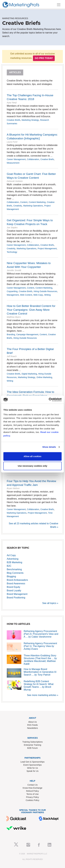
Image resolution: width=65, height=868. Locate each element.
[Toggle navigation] (59, 5)
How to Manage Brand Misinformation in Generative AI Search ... (40, 672)
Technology (12, 252)
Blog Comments (15, 573)
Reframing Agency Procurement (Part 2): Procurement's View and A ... (41, 634)
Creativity (18, 206)
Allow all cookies (33, 456)
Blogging (11, 576)
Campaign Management (27, 334)
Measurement (13, 163)
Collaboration (33, 159)
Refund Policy (32, 791)
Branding (11, 334)
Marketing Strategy (30, 120)
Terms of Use (32, 794)
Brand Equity (14, 587)
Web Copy (38, 295)
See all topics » (50, 603)
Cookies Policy (32, 800)
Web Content (26, 295)
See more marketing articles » (43, 695)
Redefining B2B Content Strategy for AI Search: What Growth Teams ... (39, 686)
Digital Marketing (29, 374)
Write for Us (32, 768)
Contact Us (32, 785)
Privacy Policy (32, 797)
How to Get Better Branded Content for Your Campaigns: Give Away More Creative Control (31, 310)
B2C (9, 566)
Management (13, 295)
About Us (32, 722)
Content (24, 202)
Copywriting (12, 291)
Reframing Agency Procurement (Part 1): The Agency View (40, 646)
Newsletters (32, 728)
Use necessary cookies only (32, 466)
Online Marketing (44, 377)
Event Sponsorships (33, 765)
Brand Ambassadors (17, 580)
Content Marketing (37, 202)
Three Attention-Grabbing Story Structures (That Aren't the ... (40, 660)
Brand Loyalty (14, 591)
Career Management (16, 159)
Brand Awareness (16, 583)
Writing (47, 295)
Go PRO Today (44, 58)
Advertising (13, 559)
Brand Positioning (16, 598)
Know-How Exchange (32, 788)
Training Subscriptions (32, 742)
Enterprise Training (32, 745)
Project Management (47, 249)
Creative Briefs (14, 120)
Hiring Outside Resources (45, 291)
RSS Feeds (32, 725)
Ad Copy (11, 555)
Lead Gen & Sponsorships (32, 762)
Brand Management (17, 594)
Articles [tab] (15, 72)
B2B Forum (33, 748)
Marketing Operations (33, 206)
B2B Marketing (14, 562)
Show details (49, 447)
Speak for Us (33, 771)
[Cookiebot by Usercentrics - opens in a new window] (49, 400)
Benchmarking (14, 569)
